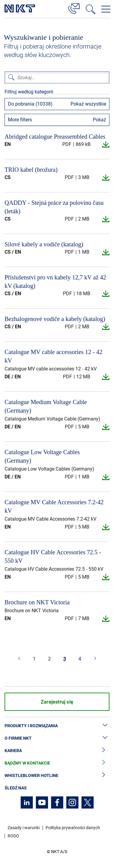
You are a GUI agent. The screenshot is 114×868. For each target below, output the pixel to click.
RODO (13, 836)
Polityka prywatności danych (73, 828)
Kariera (57, 751)
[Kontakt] (74, 8)
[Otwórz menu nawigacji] (106, 9)
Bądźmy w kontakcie (57, 763)
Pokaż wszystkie (88, 104)
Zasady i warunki (24, 828)
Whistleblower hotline (57, 776)
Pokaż (99, 120)
